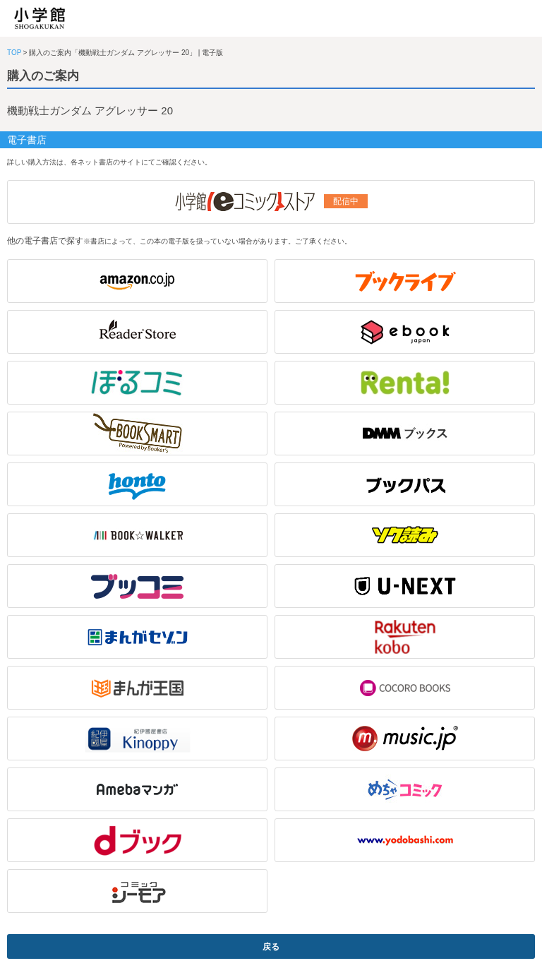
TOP (14, 53)
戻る (271, 947)
